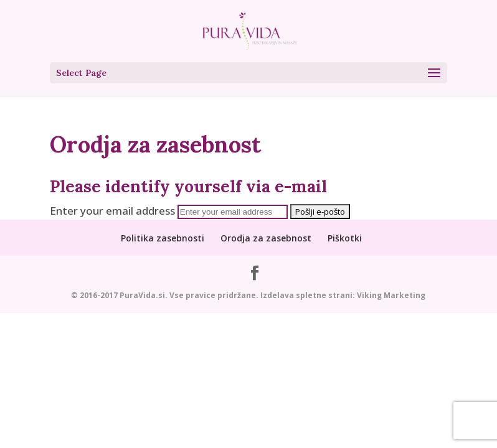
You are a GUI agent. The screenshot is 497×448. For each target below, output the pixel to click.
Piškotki (345, 238)
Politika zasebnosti (163, 238)
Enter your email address (112, 211)
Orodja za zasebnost (266, 238)
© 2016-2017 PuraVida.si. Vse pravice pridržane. (166, 295)
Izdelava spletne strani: (308, 295)
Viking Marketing (391, 295)
